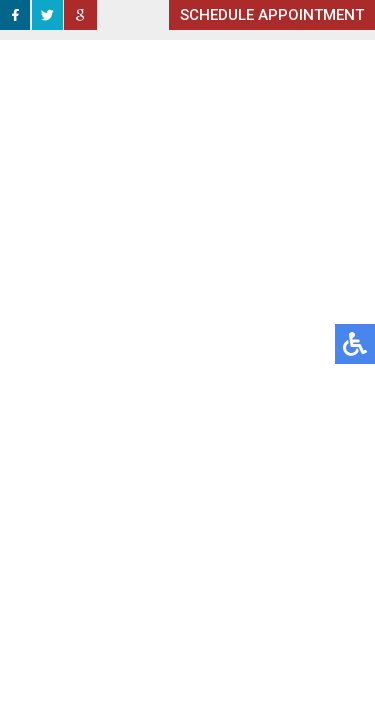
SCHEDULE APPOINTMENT (272, 15)
